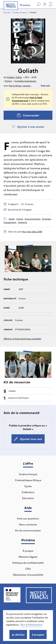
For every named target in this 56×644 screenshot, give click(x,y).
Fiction (8, 81)
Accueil (7, 12)
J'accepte (38, 635)
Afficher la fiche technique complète (22, 339)
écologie (47, 219)
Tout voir (45, 86)
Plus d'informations (31, 625)
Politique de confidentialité (28, 563)
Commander (28, 115)
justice (20, 219)
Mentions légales (28, 557)
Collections (28, 492)
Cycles (28, 486)
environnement (33, 219)
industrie (23, 222)
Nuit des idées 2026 (32, 232)
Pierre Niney (15, 86)
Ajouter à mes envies (28, 127)
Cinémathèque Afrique (28, 480)
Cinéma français (20, 12)
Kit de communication (28, 530)
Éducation (28, 498)
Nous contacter (28, 524)
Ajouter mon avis (28, 439)
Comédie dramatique (25, 81)
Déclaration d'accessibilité (28, 575)
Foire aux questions (28, 518)
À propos (28, 551)
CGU (28, 569)
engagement (10, 222)
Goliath (33, 12)
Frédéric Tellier (14, 77)
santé (12, 219)
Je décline (18, 635)
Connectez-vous (20, 101)
